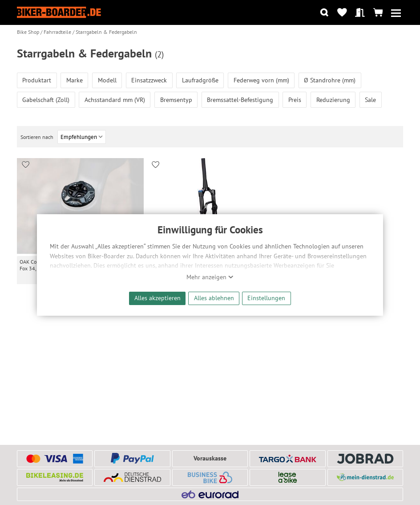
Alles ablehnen (214, 298)
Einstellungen (266, 298)
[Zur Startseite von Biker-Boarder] (59, 12)
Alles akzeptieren (157, 298)
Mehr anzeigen (210, 277)
